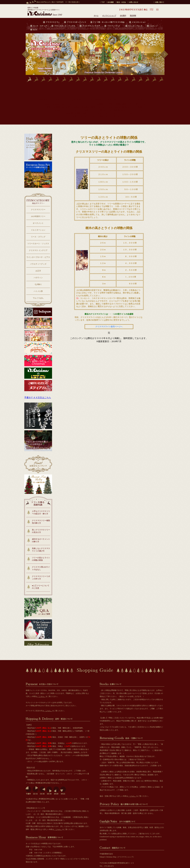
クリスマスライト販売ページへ (109, 327)
